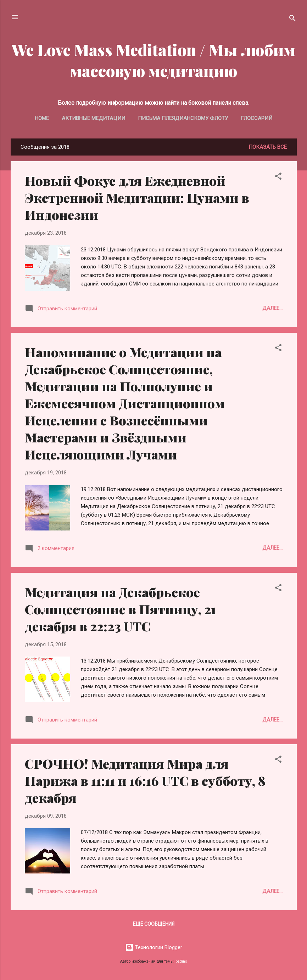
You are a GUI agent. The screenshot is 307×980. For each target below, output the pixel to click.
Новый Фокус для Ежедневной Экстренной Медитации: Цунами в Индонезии (137, 197)
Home (42, 118)
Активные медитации (93, 118)
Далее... (272, 308)
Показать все (268, 147)
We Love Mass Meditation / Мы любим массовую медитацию (153, 60)
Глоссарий (256, 118)
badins (181, 961)
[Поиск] (292, 19)
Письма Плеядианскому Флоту (183, 118)
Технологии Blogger (154, 947)
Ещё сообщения (154, 924)
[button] (278, 177)
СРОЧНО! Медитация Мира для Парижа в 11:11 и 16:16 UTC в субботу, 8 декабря (145, 780)
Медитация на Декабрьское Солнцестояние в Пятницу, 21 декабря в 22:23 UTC (120, 609)
